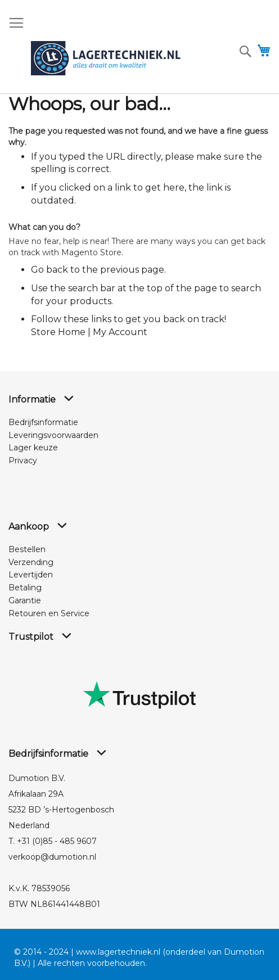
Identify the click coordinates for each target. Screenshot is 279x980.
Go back (49, 270)
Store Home (58, 332)
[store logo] (106, 58)
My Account (120, 332)
